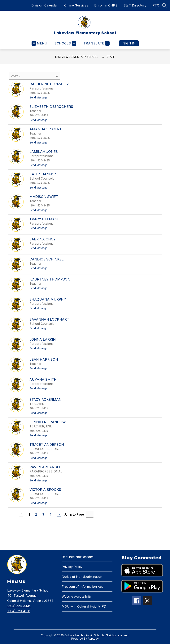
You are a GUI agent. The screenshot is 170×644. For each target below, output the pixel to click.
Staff (111, 57)
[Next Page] (59, 514)
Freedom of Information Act (82, 587)
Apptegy (93, 639)
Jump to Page (74, 514)
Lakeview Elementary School (77, 57)
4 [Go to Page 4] (50, 514)
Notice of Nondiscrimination (82, 577)
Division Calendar (45, 5)
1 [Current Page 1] (29, 514)
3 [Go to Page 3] (43, 514)
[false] (35, 76)
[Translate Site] (96, 43)
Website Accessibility (77, 596)
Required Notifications (78, 557)
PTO (156, 5)
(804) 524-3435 (19, 606)
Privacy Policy (72, 567)
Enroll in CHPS (106, 5)
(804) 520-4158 (19, 611)
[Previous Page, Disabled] (21, 514)
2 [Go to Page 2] (36, 514)
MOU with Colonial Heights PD (84, 606)
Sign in (129, 43)
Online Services (76, 5)
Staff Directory (135, 5)
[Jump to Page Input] (90, 514)
